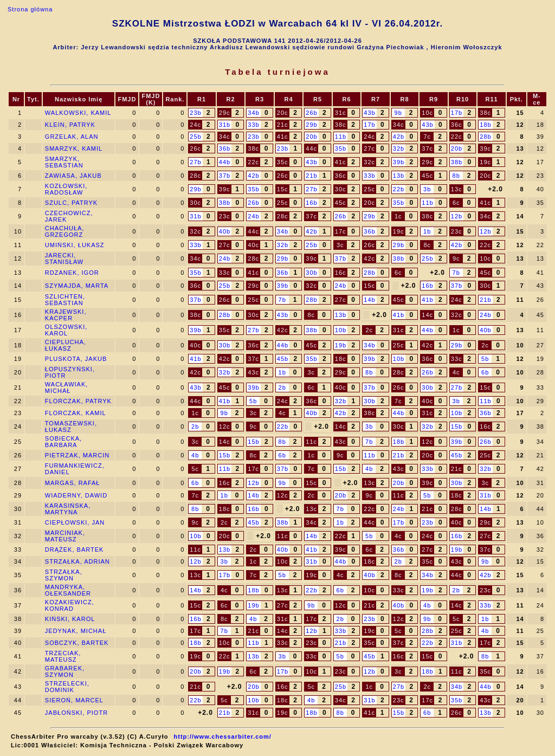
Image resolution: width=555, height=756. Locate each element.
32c (369, 162)
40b (225, 231)
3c (340, 245)
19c (485, 162)
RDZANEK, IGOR (72, 273)
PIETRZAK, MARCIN (77, 455)
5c (195, 469)
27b (195, 162)
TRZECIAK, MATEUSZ (63, 656)
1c (398, 216)
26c (195, 148)
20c (283, 113)
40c (253, 245)
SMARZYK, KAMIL (74, 148)
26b (311, 113)
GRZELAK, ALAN (72, 137)
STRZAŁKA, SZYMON (64, 575)
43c (253, 372)
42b (399, 137)
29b (311, 125)
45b (283, 359)
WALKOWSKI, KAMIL (78, 113)
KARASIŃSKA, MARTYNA (68, 509)
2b (282, 387)
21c (283, 125)
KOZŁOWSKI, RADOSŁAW (66, 189)
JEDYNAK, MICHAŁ (76, 631)
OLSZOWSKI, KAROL (66, 330)
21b (311, 176)
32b (399, 148)
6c (456, 203)
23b (195, 113)
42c (369, 259)
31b (225, 125)
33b (253, 125)
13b (399, 176)
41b (427, 300)
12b (457, 216)
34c (399, 125)
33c (225, 273)
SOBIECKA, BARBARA (63, 442)
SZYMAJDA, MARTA (77, 286)
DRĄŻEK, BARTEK (75, 550)
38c (485, 113)
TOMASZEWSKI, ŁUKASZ (71, 427)
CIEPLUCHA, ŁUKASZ (66, 345)
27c (369, 148)
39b (399, 162)
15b (457, 427)
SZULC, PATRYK (71, 203)
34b (253, 113)
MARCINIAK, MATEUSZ (65, 536)
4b (195, 455)
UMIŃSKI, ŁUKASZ (75, 245)
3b (427, 189)
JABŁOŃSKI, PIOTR (76, 713)
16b (311, 203)
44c (311, 148)
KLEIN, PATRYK (70, 125)
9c (456, 259)
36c (457, 125)
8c (427, 245)
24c (195, 125)
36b (225, 148)
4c (456, 372)
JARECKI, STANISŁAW (64, 259)
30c (341, 189)
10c (427, 113)
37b (225, 176)
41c (283, 137)
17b (457, 113)
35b (341, 148)
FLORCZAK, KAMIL (76, 413)
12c (225, 427)
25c (369, 189)
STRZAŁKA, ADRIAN (78, 561)
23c (225, 216)
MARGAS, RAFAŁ (73, 483)
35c (283, 162)
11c (311, 442)
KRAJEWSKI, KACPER (66, 315)
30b (311, 273)
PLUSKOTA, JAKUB (76, 359)
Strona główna (30, 9)
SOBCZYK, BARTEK (77, 643)
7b (456, 273)
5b (485, 359)
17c (341, 231)
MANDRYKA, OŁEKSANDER (68, 590)
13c (457, 189)
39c (485, 148)
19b (341, 345)
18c (341, 359)
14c (427, 315)
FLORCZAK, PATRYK (78, 401)
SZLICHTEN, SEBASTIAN (65, 300)
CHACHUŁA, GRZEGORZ (65, 231)
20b (311, 137)
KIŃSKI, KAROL (70, 619)
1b (427, 231)
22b (399, 189)
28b (485, 137)
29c (225, 113)
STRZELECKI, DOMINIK (67, 687)
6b (485, 372)
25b (195, 137)
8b (456, 176)
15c (283, 189)
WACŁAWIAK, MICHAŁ (66, 387)
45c (427, 176)
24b (253, 216)
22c (457, 137)
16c (341, 273)
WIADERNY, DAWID (76, 495)
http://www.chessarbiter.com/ (223, 736)
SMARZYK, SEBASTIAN (64, 162)
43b (369, 113)
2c (369, 330)
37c (427, 148)
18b (485, 125)
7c (427, 137)
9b (398, 113)
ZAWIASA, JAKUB (73, 176)
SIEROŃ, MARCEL (74, 700)
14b (369, 300)
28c (195, 176)
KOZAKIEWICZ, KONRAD (70, 605)
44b (225, 162)
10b (341, 330)
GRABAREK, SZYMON (65, 671)
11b (341, 137)
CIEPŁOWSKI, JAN (75, 522)
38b (457, 162)
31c (341, 113)
